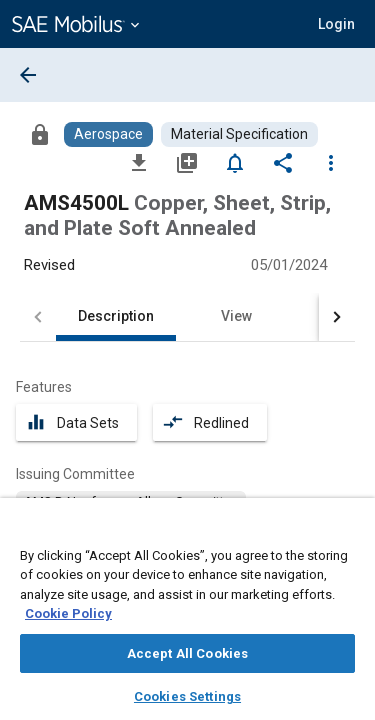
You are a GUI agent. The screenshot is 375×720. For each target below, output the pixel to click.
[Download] (139, 162)
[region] (187, 615)
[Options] (331, 162)
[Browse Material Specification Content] (239, 134)
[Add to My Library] (187, 162)
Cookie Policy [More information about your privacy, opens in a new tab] (68, 613)
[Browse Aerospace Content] (108, 134)
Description (116, 316)
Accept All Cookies (187, 653)
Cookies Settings (187, 696)
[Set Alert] (235, 162)
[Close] (349, 532)
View (236, 316)
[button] (336, 24)
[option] (131, 502)
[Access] (40, 134)
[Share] (283, 162)
